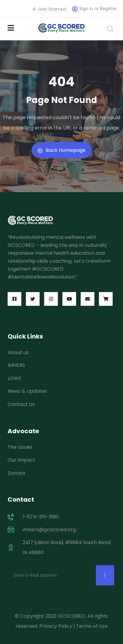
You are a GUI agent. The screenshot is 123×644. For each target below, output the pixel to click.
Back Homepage (62, 150)
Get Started (49, 9)
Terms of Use (92, 626)
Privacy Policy (56, 626)
